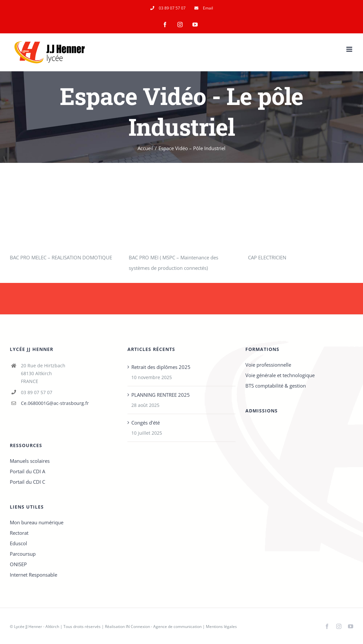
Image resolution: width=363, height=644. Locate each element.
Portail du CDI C (27, 482)
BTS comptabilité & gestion (276, 386)
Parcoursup (23, 554)
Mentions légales (221, 627)
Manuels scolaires (30, 461)
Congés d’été (146, 423)
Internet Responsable (33, 575)
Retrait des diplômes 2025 (161, 367)
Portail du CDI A (27, 471)
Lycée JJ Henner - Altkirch (37, 627)
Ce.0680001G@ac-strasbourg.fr (55, 403)
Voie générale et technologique (280, 375)
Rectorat (19, 533)
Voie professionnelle (268, 365)
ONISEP (18, 564)
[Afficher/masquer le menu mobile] (350, 49)
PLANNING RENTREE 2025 (161, 395)
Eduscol (18, 543)
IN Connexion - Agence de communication (164, 627)
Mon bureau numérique (37, 522)
